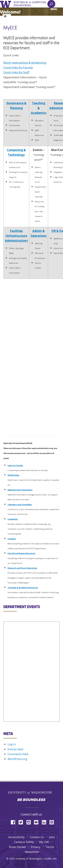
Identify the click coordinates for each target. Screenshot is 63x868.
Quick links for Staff (16, 72)
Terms (50, 847)
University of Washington (6, 4)
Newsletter (32, 852)
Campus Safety (24, 842)
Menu (54, 9)
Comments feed (18, 754)
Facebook (14, 822)
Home (5, 16)
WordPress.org (17, 759)
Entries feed (15, 749)
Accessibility (16, 837)
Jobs (52, 837)
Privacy (36, 847)
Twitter (22, 822)
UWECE (32, 4)
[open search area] (51, 4)
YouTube (37, 822)
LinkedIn (45, 822)
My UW (44, 842)
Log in (12, 744)
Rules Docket (17, 847)
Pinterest (53, 822)
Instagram (30, 822)
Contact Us (37, 837)
